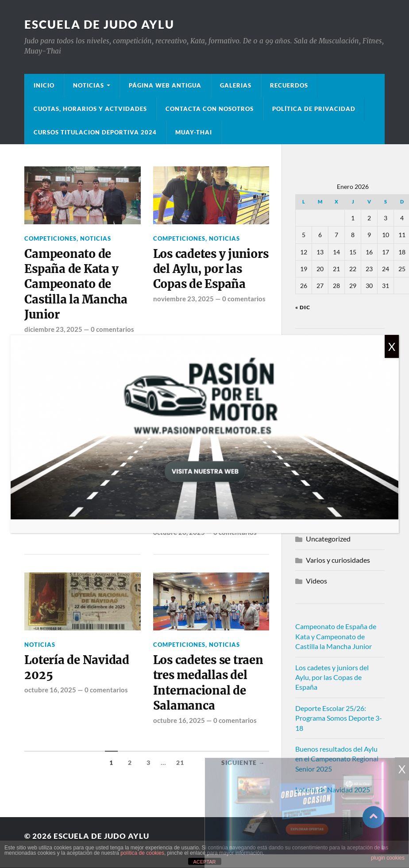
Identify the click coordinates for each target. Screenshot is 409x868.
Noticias (89, 85)
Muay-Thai (194, 132)
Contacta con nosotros (210, 109)
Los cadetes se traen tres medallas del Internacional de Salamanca (208, 683)
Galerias (236, 85)
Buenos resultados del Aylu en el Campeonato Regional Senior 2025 (337, 759)
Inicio (44, 85)
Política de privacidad (314, 109)
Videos (316, 581)
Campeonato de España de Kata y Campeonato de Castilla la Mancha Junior (76, 284)
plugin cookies (388, 858)
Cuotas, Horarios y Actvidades (90, 109)
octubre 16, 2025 (50, 690)
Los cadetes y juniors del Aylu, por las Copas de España (211, 269)
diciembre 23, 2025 (53, 329)
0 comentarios (112, 329)
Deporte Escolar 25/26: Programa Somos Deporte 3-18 (339, 718)
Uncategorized (328, 539)
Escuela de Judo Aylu (99, 24)
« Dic (303, 307)
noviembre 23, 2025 (183, 299)
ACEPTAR (204, 862)
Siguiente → (243, 763)
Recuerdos (289, 85)
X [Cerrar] (392, 346)
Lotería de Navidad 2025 (77, 668)
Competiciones (50, 238)
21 (180, 763)
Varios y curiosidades (338, 560)
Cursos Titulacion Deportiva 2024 (95, 132)
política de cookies (142, 853)
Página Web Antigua (165, 85)
